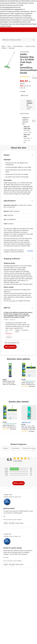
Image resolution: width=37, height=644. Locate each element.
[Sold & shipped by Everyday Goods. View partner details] (28, 105)
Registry (24, 24)
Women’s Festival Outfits (25, 20)
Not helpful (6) (25, 330)
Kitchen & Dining (17, 3)
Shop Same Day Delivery (13, 24)
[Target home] (18, 35)
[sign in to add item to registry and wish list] (34, 121)
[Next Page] (34, 450)
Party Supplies (25, 14)
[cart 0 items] (33, 35)
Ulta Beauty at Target (20, 16)
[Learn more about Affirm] (28, 139)
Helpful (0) (18, 330)
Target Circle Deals (10, 22)
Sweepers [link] (6, 448)
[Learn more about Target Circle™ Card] (28, 130)
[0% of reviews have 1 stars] (18, 475)
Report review (19, 523)
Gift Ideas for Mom (19, 1)
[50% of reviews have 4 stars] (18, 470)
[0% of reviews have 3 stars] (18, 472)
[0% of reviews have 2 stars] (18, 473)
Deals (7, 18)
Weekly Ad (20, 22)
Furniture (8, 5)
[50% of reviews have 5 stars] (18, 468)
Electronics (13, 11)
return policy (12, 301)
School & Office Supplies (12, 14)
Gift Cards (7, 16)
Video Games (21, 11)
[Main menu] (4, 35)
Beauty (12, 7)
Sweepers (12, 48)
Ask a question (10, 347)
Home (10, 3)
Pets (12, 16)
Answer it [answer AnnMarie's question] (9, 337)
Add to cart (24, 95)
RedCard (29, 24)
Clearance (12, 18)
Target (3, 46)
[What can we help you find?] (18, 40)
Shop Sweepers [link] (15, 448)
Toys (8, 11)
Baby (8, 7)
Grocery (13, 5)
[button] (26, 423)
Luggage (16, 9)
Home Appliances (18, 46)
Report (17, 332)
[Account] (28, 35)
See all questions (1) (12, 343)
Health (5, 9)
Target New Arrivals (6, 1)
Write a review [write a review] (18, 483)
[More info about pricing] (34, 84)
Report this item (25, 113)
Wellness (10, 9)
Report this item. (30, 251)
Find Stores (8, 26)
